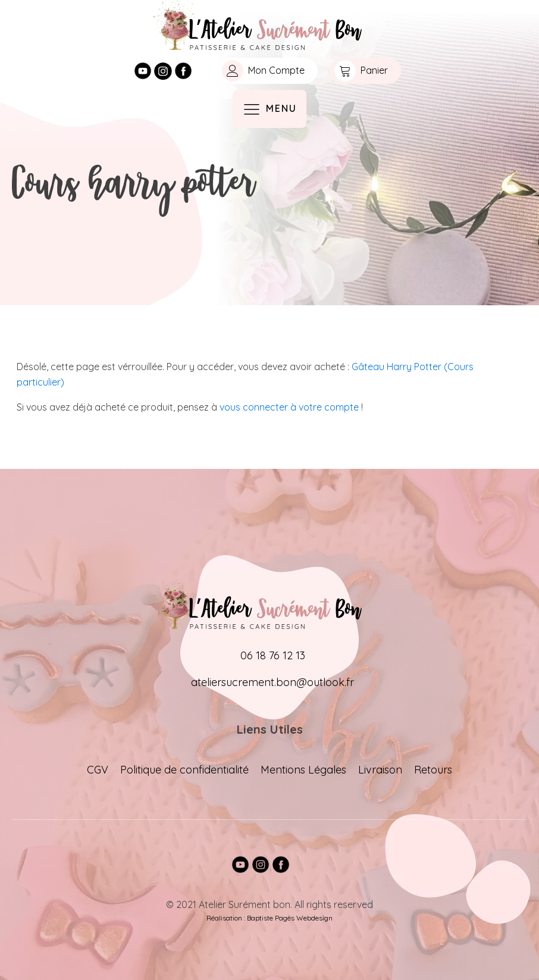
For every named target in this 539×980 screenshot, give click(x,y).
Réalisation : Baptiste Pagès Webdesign (269, 918)
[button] (267, 71)
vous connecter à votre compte (289, 407)
